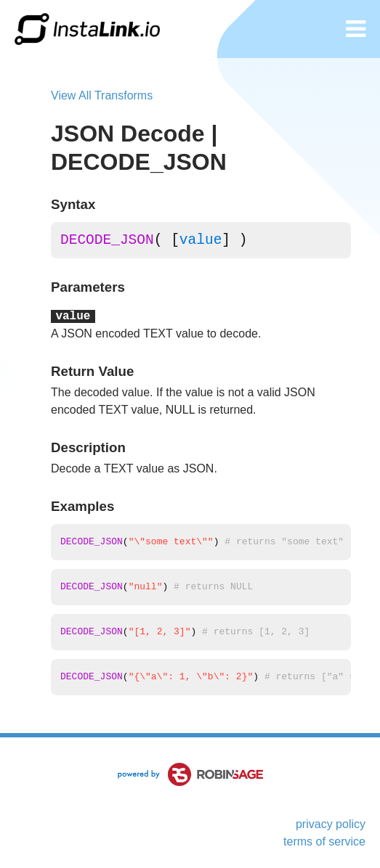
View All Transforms (102, 95)
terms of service (324, 842)
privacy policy (331, 824)
